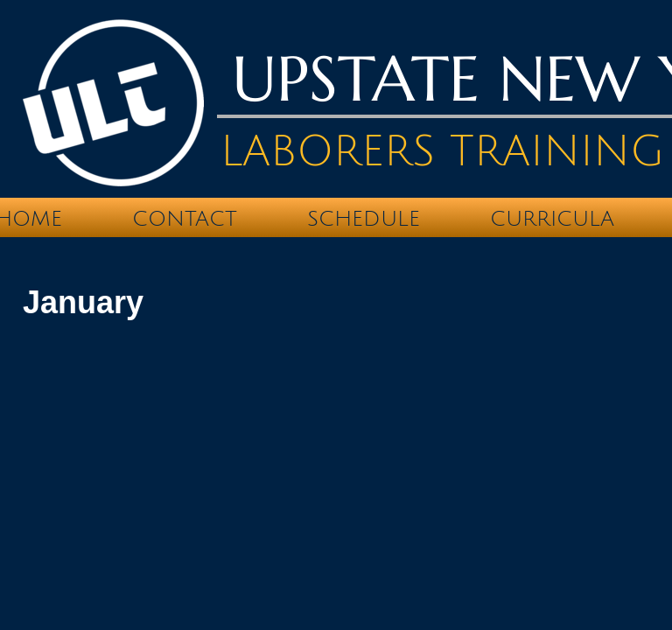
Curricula (552, 219)
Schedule (364, 219)
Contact (185, 219)
